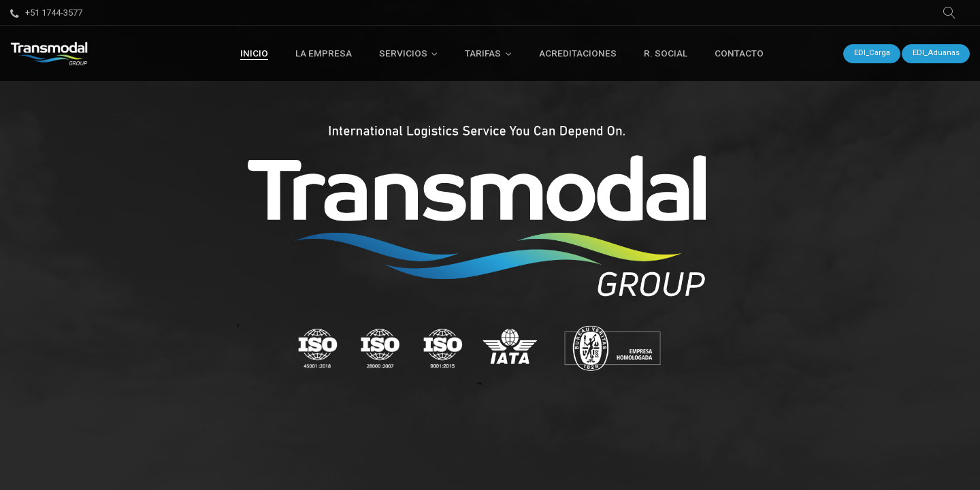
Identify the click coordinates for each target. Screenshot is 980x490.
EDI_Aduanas (936, 53)
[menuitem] (254, 53)
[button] (949, 13)
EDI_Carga (872, 53)
